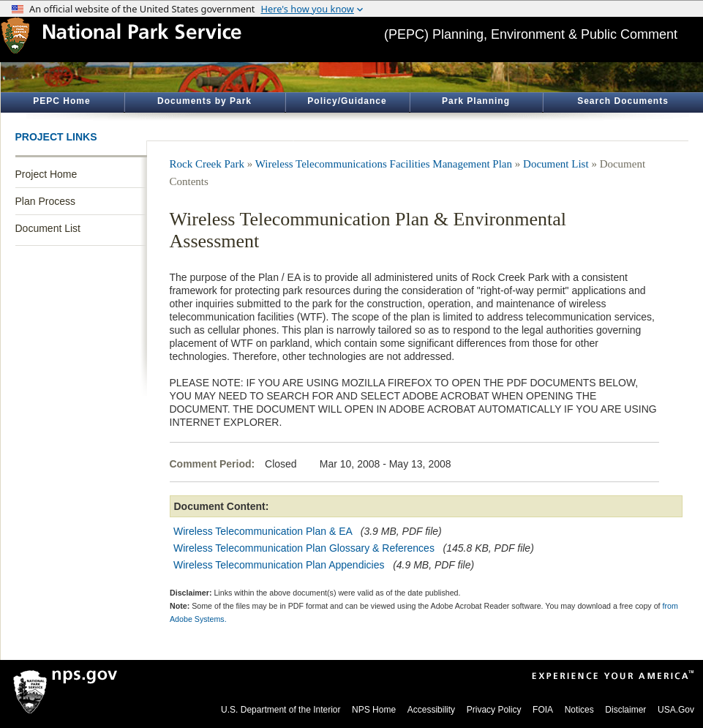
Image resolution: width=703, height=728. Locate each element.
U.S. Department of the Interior (281, 710)
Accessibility (431, 710)
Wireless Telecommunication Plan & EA (263, 531)
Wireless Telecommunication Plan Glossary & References (304, 548)
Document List (48, 228)
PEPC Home (61, 101)
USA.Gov (676, 710)
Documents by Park (204, 101)
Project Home (46, 174)
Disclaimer (625, 710)
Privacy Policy (494, 710)
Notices (579, 710)
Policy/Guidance (347, 101)
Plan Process (45, 201)
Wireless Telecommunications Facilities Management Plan (384, 164)
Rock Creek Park (207, 164)
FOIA (543, 710)
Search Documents (623, 101)
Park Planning (476, 101)
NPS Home (374, 710)
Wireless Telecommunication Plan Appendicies (279, 565)
